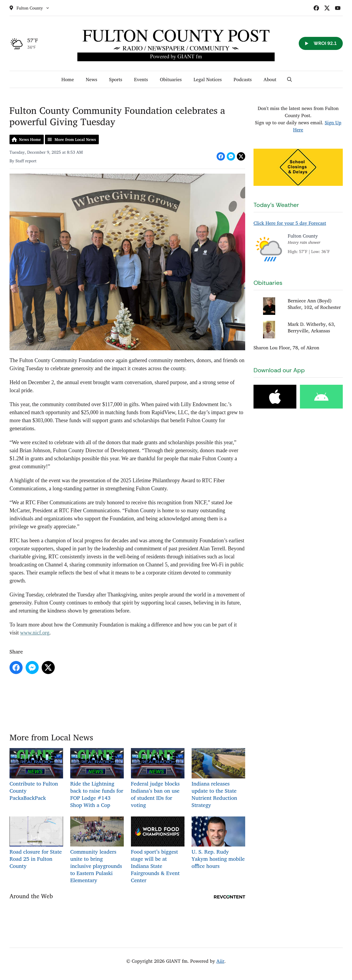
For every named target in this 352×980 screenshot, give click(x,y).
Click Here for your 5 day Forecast (290, 223)
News (91, 79)
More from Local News (75, 139)
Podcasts (243, 79)
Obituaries (171, 79)
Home (68, 79)
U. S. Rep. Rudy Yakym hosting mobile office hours (218, 843)
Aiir (220, 961)
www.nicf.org (35, 633)
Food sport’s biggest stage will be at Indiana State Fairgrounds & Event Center (157, 850)
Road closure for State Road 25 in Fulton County (36, 843)
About (270, 79)
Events (141, 79)
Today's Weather (276, 205)
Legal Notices (208, 79)
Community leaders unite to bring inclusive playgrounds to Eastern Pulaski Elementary (97, 850)
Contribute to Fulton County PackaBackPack (36, 775)
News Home (30, 139)
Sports (116, 79)
